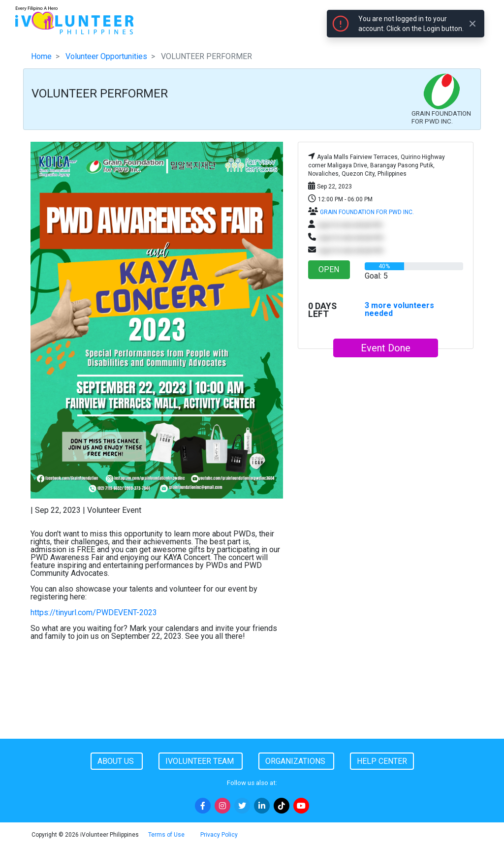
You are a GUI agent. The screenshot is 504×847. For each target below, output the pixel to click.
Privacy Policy (219, 835)
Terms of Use (166, 835)
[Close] (472, 24)
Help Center (382, 761)
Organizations (296, 761)
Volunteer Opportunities (106, 56)
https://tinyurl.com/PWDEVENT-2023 (94, 612)
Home (41, 56)
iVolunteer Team (201, 761)
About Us (117, 761)
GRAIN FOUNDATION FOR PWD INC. (367, 212)
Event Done (386, 348)
